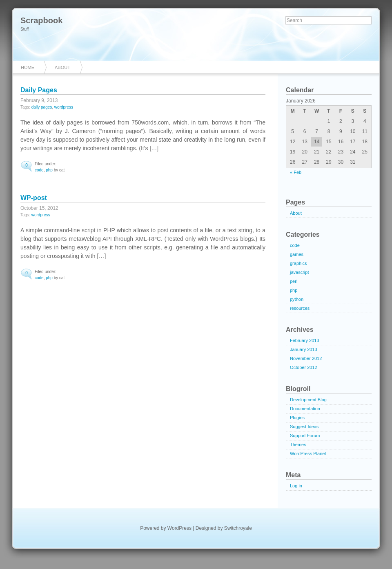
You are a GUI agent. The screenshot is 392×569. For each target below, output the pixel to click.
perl (294, 281)
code (39, 170)
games (297, 254)
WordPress (179, 528)
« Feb (296, 172)
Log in (296, 486)
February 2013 (305, 340)
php (49, 170)
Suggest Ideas (304, 427)
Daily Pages (39, 90)
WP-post (34, 198)
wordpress (64, 107)
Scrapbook (41, 20)
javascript (299, 272)
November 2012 (306, 358)
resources (300, 308)
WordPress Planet (308, 453)
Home (28, 67)
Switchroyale (238, 528)
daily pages (42, 107)
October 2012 (304, 367)
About (62, 67)
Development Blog (308, 400)
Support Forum (305, 436)
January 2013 (304, 349)
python (297, 299)
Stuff (24, 29)
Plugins (297, 418)
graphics (298, 263)
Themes (298, 445)
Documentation (305, 409)
